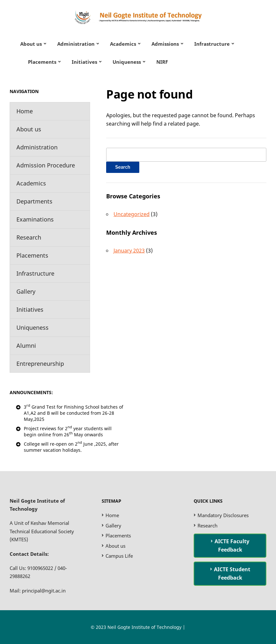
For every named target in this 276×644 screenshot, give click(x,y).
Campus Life (119, 556)
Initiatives (84, 62)
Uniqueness (127, 62)
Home (25, 111)
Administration (76, 44)
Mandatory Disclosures (223, 515)
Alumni (26, 346)
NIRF (162, 62)
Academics (123, 44)
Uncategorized (132, 214)
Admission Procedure (46, 165)
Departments (34, 201)
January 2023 (129, 251)
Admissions (165, 44)
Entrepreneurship (40, 364)
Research (29, 237)
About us (31, 44)
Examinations (35, 219)
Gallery (26, 291)
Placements (42, 62)
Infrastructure (212, 44)
